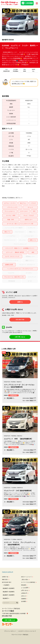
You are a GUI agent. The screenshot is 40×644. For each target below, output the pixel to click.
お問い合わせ (25, 590)
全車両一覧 (6, 577)
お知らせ (24, 596)
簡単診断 (24, 585)
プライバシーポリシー (10, 631)
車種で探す (6, 580)
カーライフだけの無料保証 (29, 582)
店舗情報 (24, 599)
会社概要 (24, 601)
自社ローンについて (27, 577)
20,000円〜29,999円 (9, 588)
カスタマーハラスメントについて (27, 631)
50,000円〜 (6, 598)
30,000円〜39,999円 (9, 592)
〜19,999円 (6, 585)
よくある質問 (25, 588)
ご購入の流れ (25, 580)
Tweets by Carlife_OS (8, 572)
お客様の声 (25, 593)
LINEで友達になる (10, 620)
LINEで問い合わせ (20, 337)
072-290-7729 (20, 320)
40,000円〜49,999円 (9, 595)
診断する (20, 302)
